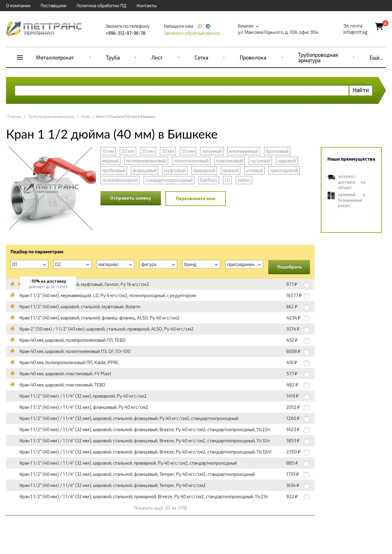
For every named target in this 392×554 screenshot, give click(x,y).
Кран (86, 116)
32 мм (168, 151)
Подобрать (290, 267)
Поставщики (53, 5)
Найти (361, 90)
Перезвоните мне (196, 198)
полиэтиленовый (191, 161)
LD (227, 180)
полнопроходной (120, 180)
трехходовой (284, 170)
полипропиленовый (146, 161)
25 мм (148, 151)
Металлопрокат (55, 57)
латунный (212, 151)
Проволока (253, 57)
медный (110, 161)
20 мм (128, 151)
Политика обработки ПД (101, 5)
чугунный (260, 161)
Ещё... (376, 57)
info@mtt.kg (355, 32)
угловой (254, 170)
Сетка (201, 57)
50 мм (188, 151)
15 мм (108, 151)
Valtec (244, 180)
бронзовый (277, 151)
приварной (204, 170)
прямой (231, 170)
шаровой (287, 161)
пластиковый (229, 161)
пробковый (114, 170)
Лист (157, 57)
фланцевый (145, 170)
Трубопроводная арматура (318, 57)
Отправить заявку (131, 198)
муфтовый (175, 170)
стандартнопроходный (169, 180)
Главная (14, 116)
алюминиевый (244, 151)
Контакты (147, 5)
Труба (113, 57)
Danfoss (209, 180)
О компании (18, 5)
